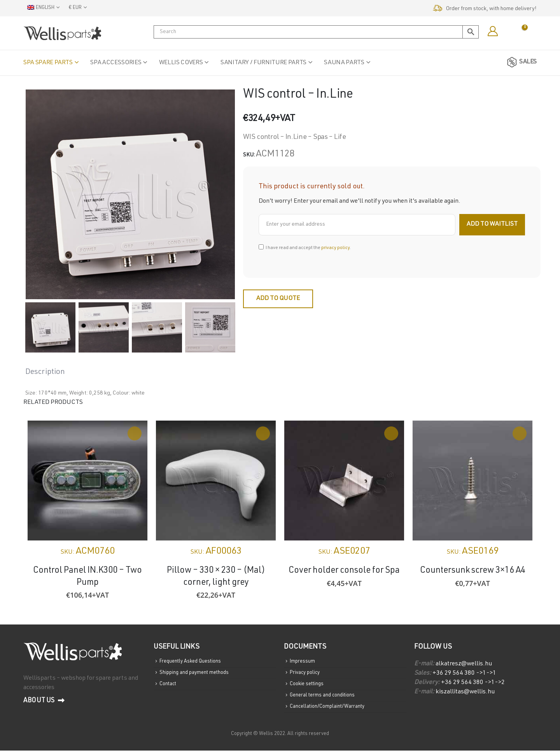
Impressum (303, 662)
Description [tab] (45, 372)
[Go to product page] (87, 481)
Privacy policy (307, 675)
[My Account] (493, 32)
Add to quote (278, 299)
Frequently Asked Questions (194, 662)
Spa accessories (116, 63)
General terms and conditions (326, 699)
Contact (170, 687)
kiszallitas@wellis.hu (465, 692)
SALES (521, 62)
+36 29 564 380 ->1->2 (473, 683)
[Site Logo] (62, 33)
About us (44, 701)
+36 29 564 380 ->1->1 (464, 674)
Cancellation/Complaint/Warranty (332, 712)
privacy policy (335, 248)
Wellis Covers (181, 63)
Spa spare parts (48, 63)
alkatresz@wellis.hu (464, 664)
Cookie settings (309, 687)
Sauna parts (344, 63)
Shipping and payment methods (198, 675)
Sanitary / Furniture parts (263, 63)
